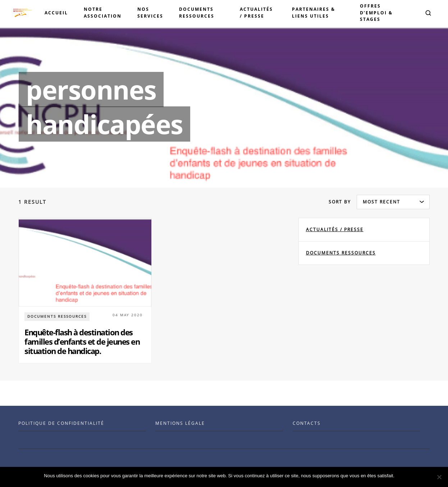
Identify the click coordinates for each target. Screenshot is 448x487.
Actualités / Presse (335, 229)
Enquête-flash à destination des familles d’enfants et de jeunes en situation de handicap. (82, 342)
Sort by (340, 202)
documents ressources (341, 253)
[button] (428, 13)
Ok (401, 476)
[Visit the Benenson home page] (22, 13)
